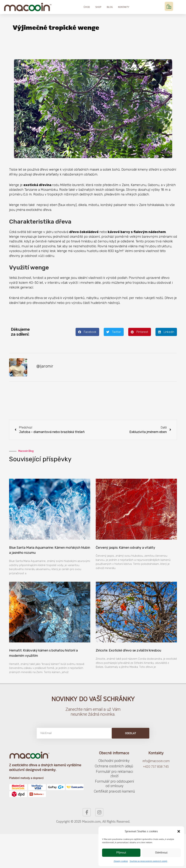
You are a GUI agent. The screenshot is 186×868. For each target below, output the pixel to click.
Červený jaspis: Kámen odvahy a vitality (125, 548)
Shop (98, 7)
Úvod (87, 7)
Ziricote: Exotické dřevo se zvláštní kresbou (128, 651)
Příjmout (121, 853)
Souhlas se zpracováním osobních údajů (148, 861)
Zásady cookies (121, 861)
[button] (179, 831)
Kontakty (124, 7)
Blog (110, 7)
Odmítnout (161, 853)
